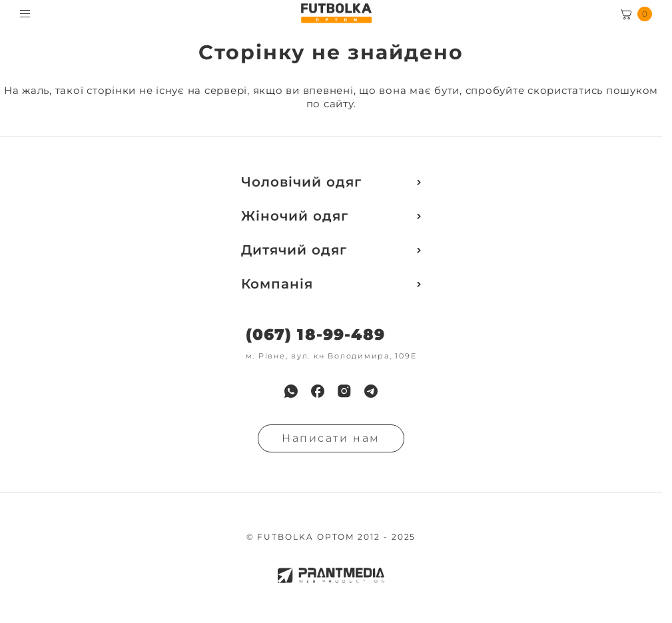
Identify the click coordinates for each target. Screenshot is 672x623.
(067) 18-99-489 (315, 335)
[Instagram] (344, 391)
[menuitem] (291, 391)
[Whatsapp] (291, 391)
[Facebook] (318, 391)
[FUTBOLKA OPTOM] (336, 13)
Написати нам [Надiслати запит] (331, 438)
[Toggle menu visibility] (25, 14)
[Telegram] (371, 391)
